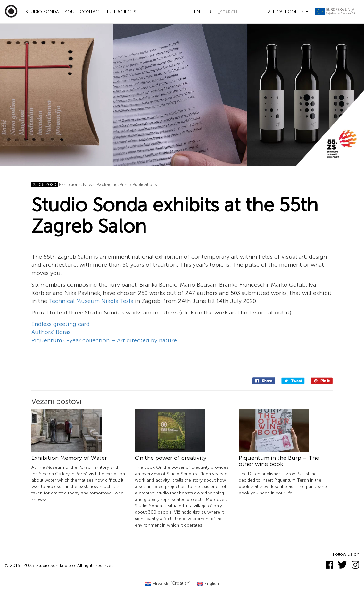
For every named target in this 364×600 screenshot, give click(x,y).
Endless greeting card (61, 324)
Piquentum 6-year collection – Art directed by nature (104, 340)
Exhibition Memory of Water (69, 458)
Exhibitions (70, 185)
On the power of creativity (171, 458)
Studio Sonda (42, 12)
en (197, 12)
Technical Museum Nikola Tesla (91, 301)
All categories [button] (288, 12)
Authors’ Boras (51, 332)
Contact (91, 12)
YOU (69, 12)
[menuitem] (168, 583)
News (89, 185)
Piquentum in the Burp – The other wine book (279, 461)
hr (208, 12)
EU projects (122, 12)
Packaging (107, 185)
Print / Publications (138, 185)
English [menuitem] (212, 583)
